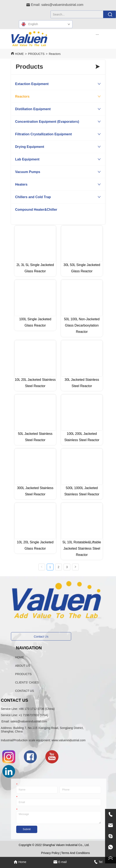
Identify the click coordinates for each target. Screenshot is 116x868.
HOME (19, 54)
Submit (27, 829)
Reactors (55, 54)
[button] (97, 34)
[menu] (97, 34)
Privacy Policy (50, 853)
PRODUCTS (36, 54)
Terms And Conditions (75, 853)
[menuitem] (97, 34)
